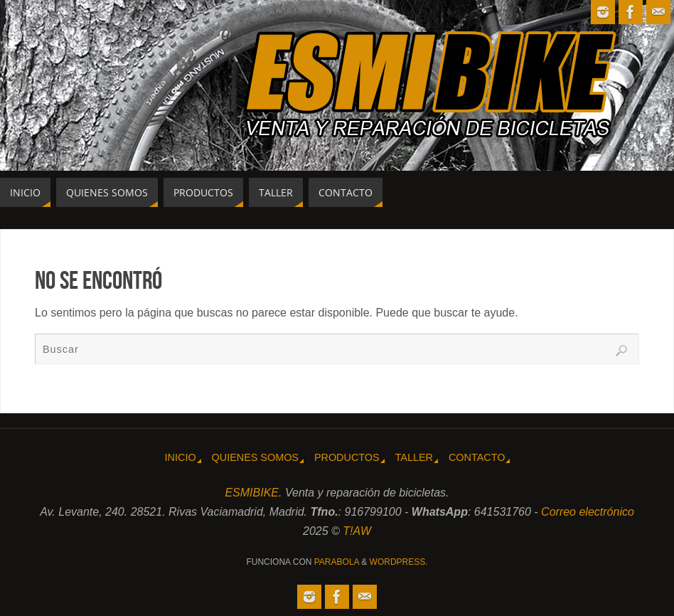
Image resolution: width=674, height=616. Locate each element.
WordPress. (399, 562)
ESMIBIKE (252, 493)
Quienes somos (255, 457)
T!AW (357, 531)
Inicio (181, 457)
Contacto (477, 457)
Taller (414, 457)
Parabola (337, 562)
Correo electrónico (588, 512)
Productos (347, 457)
